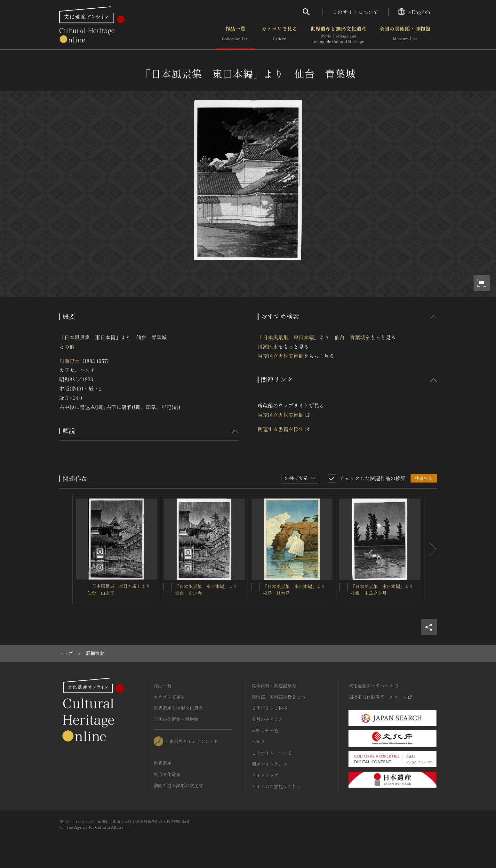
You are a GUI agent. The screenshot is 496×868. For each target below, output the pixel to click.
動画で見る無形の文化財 (178, 785)
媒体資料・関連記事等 (274, 685)
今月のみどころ (267, 719)
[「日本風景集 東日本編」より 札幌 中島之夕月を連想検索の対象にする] (343, 587)
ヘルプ (258, 742)
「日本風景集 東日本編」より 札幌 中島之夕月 (384, 590)
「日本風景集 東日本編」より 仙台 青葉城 (311, 337)
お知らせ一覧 (265, 730)
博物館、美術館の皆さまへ (278, 697)
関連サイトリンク (269, 764)
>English (414, 12)
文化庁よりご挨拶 (269, 708)
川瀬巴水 (69, 361)
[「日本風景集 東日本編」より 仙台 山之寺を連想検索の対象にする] (80, 587)
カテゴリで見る (279, 35)
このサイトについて (356, 12)
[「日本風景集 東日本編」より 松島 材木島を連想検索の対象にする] (256, 587)
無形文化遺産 (167, 774)
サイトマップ (265, 775)
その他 (67, 346)
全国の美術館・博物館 (405, 35)
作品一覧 (235, 35)
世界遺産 (163, 763)
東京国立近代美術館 (281, 356)
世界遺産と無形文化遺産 (338, 35)
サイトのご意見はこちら (276, 786)
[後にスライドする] (430, 549)
